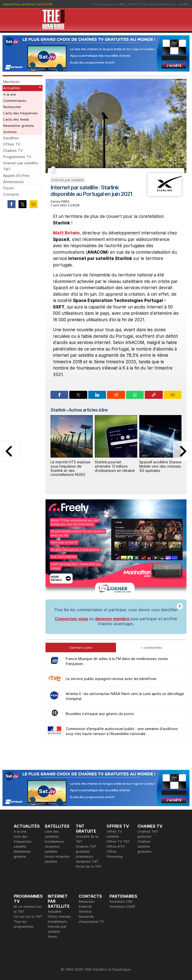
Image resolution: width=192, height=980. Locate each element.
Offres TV (12, 144)
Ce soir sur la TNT (28, 916)
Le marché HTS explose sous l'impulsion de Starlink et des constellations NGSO (70, 468)
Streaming (150, 4)
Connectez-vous (71, 619)
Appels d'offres (16, 176)
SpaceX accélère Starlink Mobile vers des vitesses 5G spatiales (160, 466)
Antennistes (13, 182)
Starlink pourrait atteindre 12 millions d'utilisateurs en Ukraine (115, 466)
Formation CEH (121, 901)
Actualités (12, 88)
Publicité (85, 906)
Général (85, 911)
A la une (10, 94)
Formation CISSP (122, 906)
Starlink (58, 410)
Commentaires (15, 101)
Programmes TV (17, 157)
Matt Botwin (66, 233)
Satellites (11, 138)
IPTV (138, 4)
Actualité (55, 911)
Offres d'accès (59, 916)
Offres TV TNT (118, 841)
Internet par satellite (174, 4)
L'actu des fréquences (20, 113)
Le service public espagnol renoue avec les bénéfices (111, 679)
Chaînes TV (13, 150)
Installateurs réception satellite (54, 846)
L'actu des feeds (16, 119)
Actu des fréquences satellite (23, 841)
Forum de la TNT (89, 866)
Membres (11, 82)
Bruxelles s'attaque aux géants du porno (100, 714)
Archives (10, 132)
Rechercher (12, 107)
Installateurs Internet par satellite (57, 926)
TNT (130, 4)
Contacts (11, 194)
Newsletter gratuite (18, 126)
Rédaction (87, 901)
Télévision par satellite (109, 4)
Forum (8, 188)
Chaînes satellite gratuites (144, 846)
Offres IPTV (116, 846)
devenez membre (112, 619)
